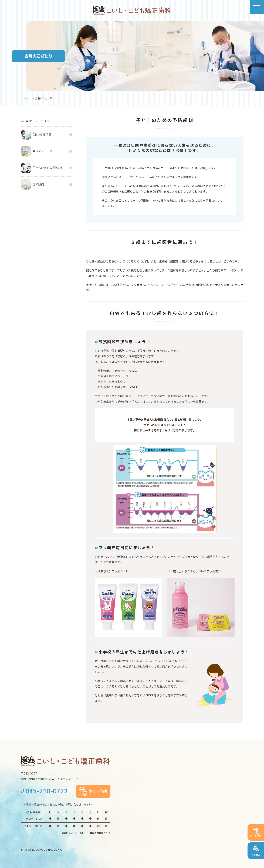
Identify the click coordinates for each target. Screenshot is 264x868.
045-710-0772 (44, 791)
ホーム (27, 98)
